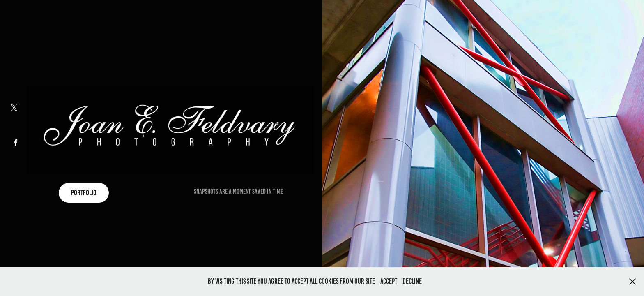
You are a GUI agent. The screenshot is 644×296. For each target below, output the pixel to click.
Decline (412, 281)
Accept (389, 281)
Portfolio (84, 193)
